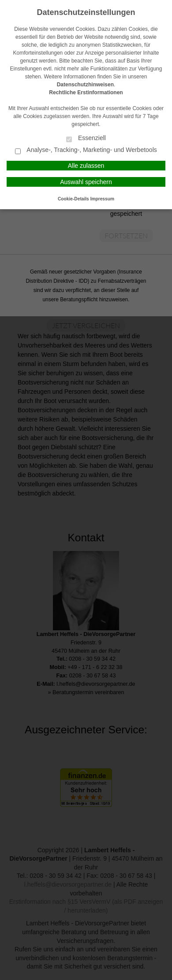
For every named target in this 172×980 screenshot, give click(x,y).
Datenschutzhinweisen (85, 85)
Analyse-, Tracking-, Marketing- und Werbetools (86, 150)
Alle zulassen (86, 166)
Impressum (102, 199)
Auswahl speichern (86, 182)
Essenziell (86, 139)
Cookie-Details (73, 199)
